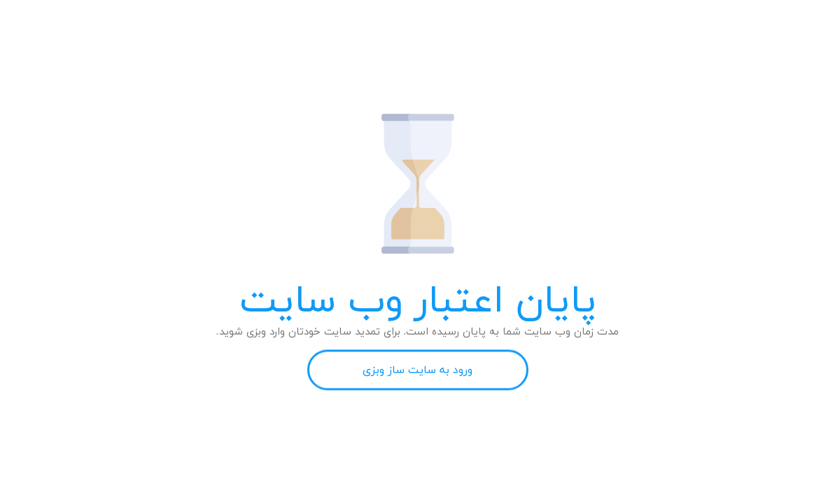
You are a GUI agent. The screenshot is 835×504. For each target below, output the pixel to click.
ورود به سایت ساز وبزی (417, 370)
